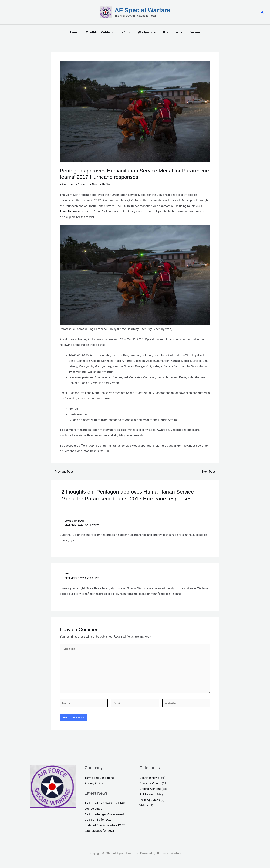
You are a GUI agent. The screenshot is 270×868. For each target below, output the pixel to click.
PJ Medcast (147, 794)
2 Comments (68, 184)
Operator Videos (150, 783)
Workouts (147, 32)
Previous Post (62, 472)
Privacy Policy (94, 783)
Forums (195, 32)
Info (126, 32)
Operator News (90, 184)
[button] (262, 12)
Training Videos (150, 800)
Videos (144, 805)
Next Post (211, 472)
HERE (107, 451)
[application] (112, 32)
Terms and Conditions (99, 778)
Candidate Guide (100, 32)
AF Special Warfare (143, 10)
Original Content (150, 789)
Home (74, 32)
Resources (173, 32)
